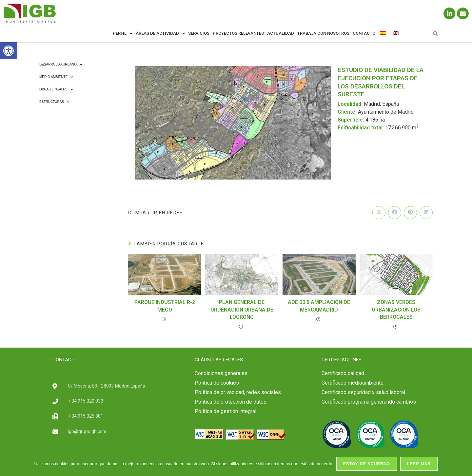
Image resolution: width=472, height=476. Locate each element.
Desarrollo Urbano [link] (61, 65)
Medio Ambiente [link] (56, 77)
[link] (9, 51)
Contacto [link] (364, 33)
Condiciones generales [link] (221, 373)
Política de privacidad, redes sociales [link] (238, 392)
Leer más (419, 464)
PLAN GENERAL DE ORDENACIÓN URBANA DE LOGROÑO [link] (242, 310)
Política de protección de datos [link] (231, 402)
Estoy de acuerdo (367, 464)
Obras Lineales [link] (56, 89)
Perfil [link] (123, 34)
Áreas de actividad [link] (160, 34)
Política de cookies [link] (217, 383)
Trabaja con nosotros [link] (323, 33)
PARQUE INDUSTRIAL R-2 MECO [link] (165, 306)
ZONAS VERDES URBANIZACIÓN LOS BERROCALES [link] (396, 310)
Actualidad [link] (281, 33)
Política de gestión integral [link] (226, 411)
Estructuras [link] (54, 102)
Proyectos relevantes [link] (238, 33)
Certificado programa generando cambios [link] (369, 402)
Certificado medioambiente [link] (353, 383)
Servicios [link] (199, 33)
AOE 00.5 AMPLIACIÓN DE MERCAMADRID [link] (319, 306)
